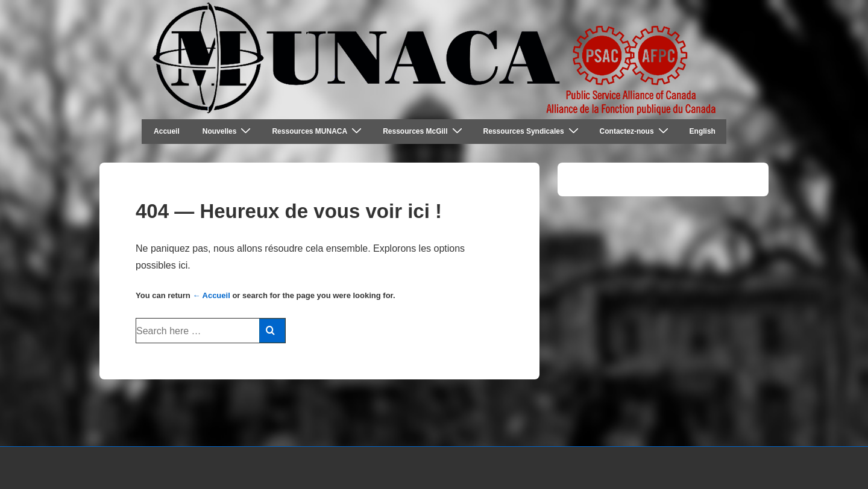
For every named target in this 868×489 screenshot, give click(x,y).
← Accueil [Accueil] (211, 295)
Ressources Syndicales (533, 131)
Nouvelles (228, 131)
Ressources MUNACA (318, 131)
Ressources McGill (424, 131)
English (703, 131)
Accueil (167, 131)
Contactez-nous (636, 131)
